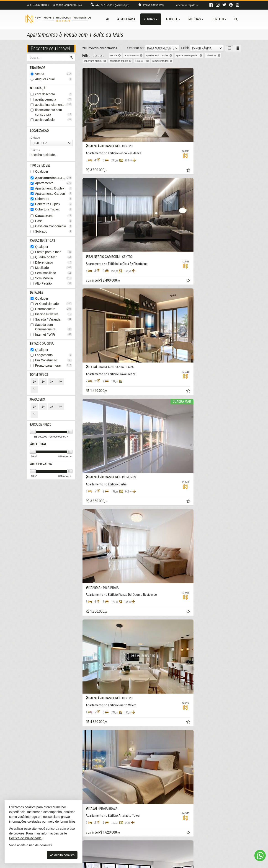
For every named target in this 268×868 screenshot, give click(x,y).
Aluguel (173, 19)
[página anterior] (177, 788)
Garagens (38, 397)
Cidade (35, 139)
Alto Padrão (54, 286)
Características (43, 243)
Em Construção (54, 364)
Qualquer (42, 174)
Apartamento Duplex (54, 191)
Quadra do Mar (54, 260)
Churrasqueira (54, 312)
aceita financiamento (54, 106)
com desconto (54, 95)
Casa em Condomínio (54, 228)
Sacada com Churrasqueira (54, 330)
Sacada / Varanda (54, 323)
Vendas (151, 19)
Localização (40, 132)
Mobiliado (54, 270)
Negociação (39, 89)
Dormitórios (40, 379)
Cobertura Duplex (54, 206)
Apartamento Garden (54, 196)
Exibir (185, 48)
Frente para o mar (54, 255)
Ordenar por (136, 48)
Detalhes (37, 295)
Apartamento (54, 185)
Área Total (39, 435)
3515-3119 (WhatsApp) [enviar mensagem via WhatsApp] (112, 5)
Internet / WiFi (54, 338)
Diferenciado (54, 265)
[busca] (236, 19)
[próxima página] (229, 788)
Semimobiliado (54, 276)
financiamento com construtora (54, 113)
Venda (54, 74)
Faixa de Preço (41, 415)
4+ (59, 386)
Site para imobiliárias (213, 865)
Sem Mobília (54, 281)
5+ (68, 386)
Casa (54, 223)
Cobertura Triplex (54, 212)
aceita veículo (54, 121)
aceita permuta (54, 101)
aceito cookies (62, 855)
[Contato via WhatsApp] (260, 855)
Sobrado (54, 234)
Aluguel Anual (54, 80)
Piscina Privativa (54, 318)
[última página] (237, 788)
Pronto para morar (54, 369)
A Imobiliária (126, 19)
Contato (219, 19)
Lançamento (54, 359)
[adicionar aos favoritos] (155, 148)
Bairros (35, 152)
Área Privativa (41, 455)
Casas (54, 218)
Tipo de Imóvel (41, 167)
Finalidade (38, 68)
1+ (34, 386)
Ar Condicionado (54, 307)
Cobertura (54, 201)
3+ (51, 386)
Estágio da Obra (42, 347)
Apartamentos (54, 180)
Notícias (196, 19)
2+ (43, 386)
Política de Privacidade (157, 865)
